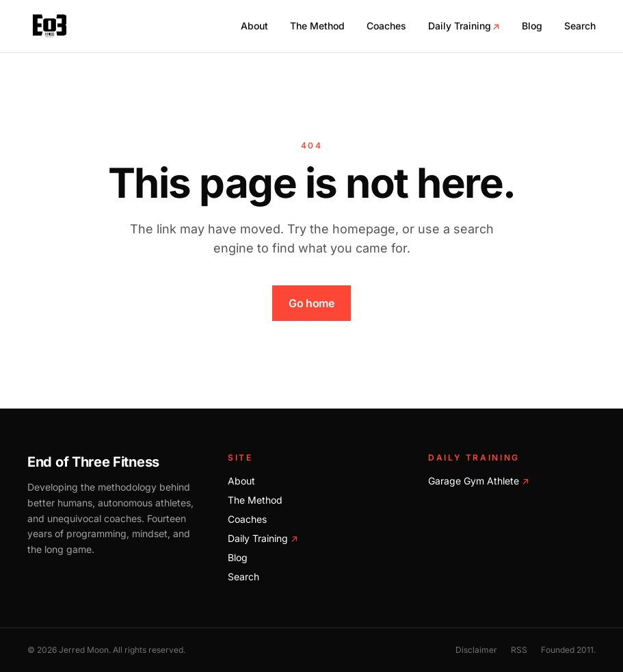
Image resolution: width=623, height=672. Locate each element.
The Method (317, 26)
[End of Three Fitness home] (50, 26)
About (254, 26)
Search (580, 26)
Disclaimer (476, 650)
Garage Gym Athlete (479, 481)
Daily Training (464, 26)
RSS (519, 650)
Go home (311, 303)
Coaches (386, 26)
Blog (532, 26)
